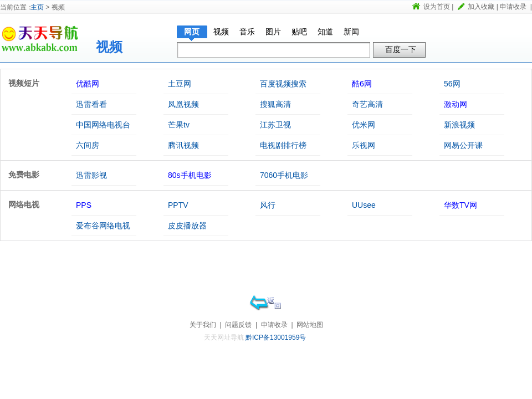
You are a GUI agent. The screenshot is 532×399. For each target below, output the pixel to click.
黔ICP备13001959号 (276, 337)
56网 (452, 84)
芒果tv (179, 125)
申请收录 (513, 7)
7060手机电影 (284, 175)
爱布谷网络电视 (103, 226)
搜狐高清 (275, 104)
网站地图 (310, 325)
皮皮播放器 (187, 226)
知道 (325, 32)
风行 (268, 205)
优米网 (364, 125)
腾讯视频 (183, 145)
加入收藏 (481, 7)
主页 (37, 7)
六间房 (88, 145)
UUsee (364, 205)
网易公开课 (463, 145)
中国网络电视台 (103, 125)
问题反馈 (238, 325)
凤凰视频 (183, 104)
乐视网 (364, 145)
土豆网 (180, 84)
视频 (109, 47)
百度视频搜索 (283, 84)
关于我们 (203, 325)
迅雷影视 (91, 175)
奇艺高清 (367, 104)
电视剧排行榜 (283, 145)
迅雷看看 (91, 104)
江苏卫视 (275, 125)
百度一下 (401, 49)
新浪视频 (459, 125)
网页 (192, 32)
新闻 (351, 32)
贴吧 (299, 32)
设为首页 (437, 7)
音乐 (247, 32)
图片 (273, 32)
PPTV (178, 205)
